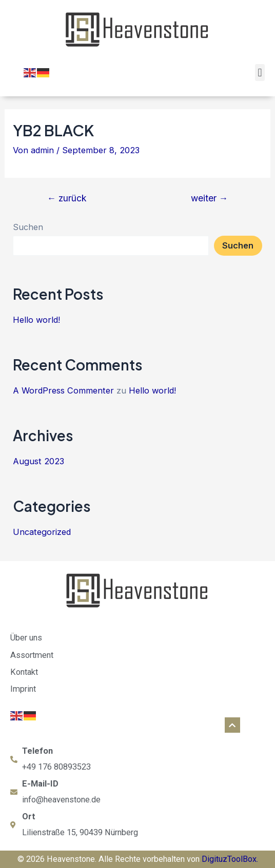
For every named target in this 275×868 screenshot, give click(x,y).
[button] (260, 73)
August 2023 (38, 461)
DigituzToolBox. (230, 859)
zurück (67, 198)
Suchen (28, 227)
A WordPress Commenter (63, 390)
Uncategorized (42, 532)
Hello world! (36, 320)
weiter (210, 198)
